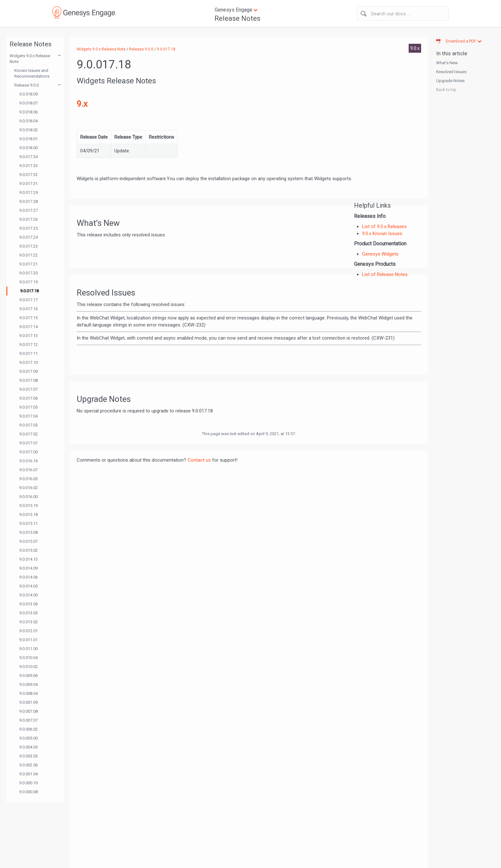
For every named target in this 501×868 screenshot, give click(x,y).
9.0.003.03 (28, 756)
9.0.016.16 (28, 461)
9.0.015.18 (28, 515)
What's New (447, 63)
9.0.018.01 (28, 139)
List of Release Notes (385, 274)
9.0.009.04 (28, 684)
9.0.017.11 (28, 353)
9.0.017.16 (28, 309)
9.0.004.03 (28, 747)
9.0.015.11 (28, 523)
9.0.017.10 (28, 362)
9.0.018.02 (28, 130)
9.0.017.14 (28, 327)
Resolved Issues (451, 72)
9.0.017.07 (28, 389)
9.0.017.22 (28, 255)
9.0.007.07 (28, 720)
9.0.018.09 (28, 94)
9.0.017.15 (28, 318)
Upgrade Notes (450, 81)
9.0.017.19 (28, 282)
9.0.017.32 (28, 175)
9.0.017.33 (28, 166)
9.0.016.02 (28, 488)
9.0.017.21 (28, 264)
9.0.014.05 (28, 586)
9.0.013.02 (28, 622)
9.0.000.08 (28, 792)
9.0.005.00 (28, 738)
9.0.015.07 (28, 541)
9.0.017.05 (28, 407)
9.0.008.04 (28, 693)
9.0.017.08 (28, 380)
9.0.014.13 (28, 559)
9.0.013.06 (28, 604)
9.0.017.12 (28, 345)
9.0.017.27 (28, 210)
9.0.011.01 (28, 640)
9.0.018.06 (28, 112)
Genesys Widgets (380, 254)
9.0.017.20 (28, 273)
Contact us (199, 460)
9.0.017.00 (28, 452)
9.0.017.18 (29, 291)
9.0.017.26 (28, 219)
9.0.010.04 (28, 658)
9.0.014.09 (28, 568)
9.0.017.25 (28, 228)
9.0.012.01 (28, 631)
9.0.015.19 (28, 506)
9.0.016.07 (28, 470)
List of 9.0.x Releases (384, 227)
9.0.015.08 (28, 532)
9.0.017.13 (28, 336)
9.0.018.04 (28, 121)
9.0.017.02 (28, 434)
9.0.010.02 (28, 667)
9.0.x (415, 48)
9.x (82, 104)
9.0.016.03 (28, 479)
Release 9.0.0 (27, 85)
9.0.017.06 (28, 398)
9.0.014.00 (28, 595)
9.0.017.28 (28, 201)
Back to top (446, 90)
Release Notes (237, 18)
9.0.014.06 (28, 577)
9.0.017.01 (28, 443)
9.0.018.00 (28, 148)
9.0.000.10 (28, 783)
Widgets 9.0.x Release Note (30, 59)
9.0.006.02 (28, 729)
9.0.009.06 (28, 676)
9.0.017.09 (28, 371)
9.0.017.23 (28, 246)
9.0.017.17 (28, 300)
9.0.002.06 (28, 765)
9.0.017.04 (28, 416)
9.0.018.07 (28, 103)
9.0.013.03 (28, 613)
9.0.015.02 (28, 550)
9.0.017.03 (28, 425)
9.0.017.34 (28, 157)
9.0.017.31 (28, 184)
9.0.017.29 (28, 192)
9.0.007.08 (28, 711)
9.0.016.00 (28, 497)
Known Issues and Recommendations (32, 73)
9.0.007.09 (28, 702)
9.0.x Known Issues (382, 234)
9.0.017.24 (28, 237)
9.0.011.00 (28, 649)
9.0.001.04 (28, 774)
